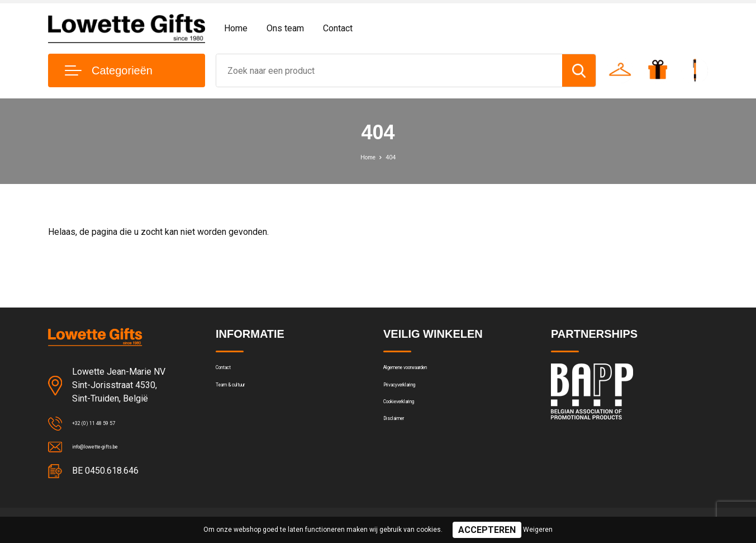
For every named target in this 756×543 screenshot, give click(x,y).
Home (236, 28)
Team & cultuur (244, 395)
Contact (338, 28)
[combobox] (389, 70)
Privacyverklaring (414, 395)
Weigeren (538, 530)
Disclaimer (402, 443)
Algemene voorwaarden (427, 371)
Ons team (285, 28)
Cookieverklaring (413, 419)
